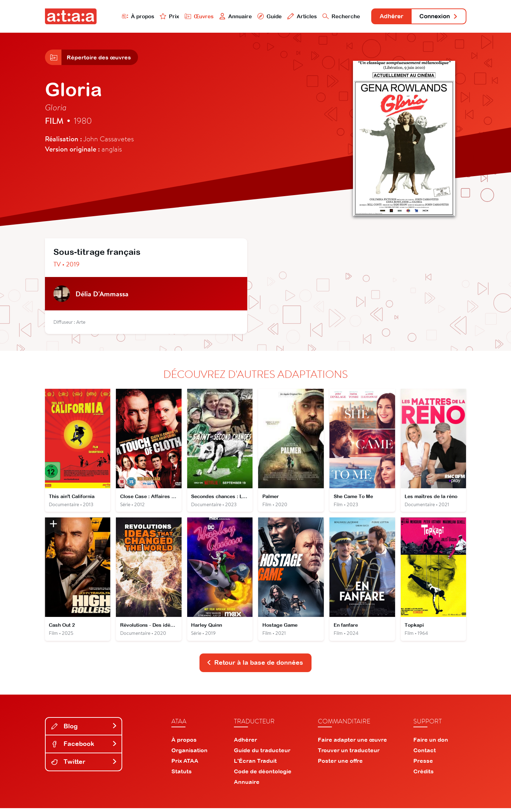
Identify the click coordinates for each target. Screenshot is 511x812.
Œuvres (191, 16)
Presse (423, 765)
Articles (295, 16)
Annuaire (228, 16)
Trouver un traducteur (349, 754)
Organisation (189, 754)
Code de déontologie (263, 775)
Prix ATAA (185, 765)
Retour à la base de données (255, 666)
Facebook (84, 747)
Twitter (84, 765)
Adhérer (386, 17)
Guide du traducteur (262, 754)
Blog (84, 730)
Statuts (182, 775)
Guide (262, 16)
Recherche (334, 16)
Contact (425, 754)
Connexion (437, 17)
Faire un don (431, 743)
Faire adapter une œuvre (352, 743)
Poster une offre (340, 765)
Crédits (424, 775)
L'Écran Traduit (255, 765)
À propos (130, 16)
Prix (162, 16)
